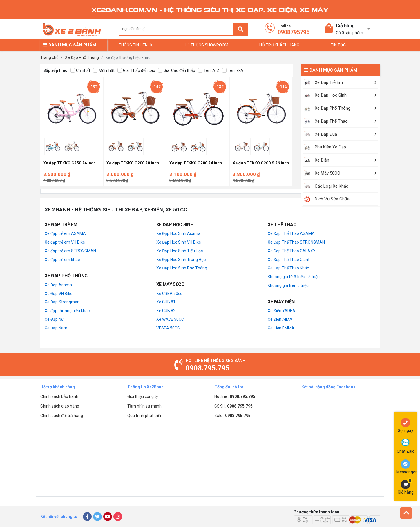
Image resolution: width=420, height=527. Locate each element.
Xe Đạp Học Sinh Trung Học (181, 260)
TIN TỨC (338, 45)
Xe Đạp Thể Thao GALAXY (292, 251)
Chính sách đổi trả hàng (62, 416)
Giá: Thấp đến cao (136, 71)
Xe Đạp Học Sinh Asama (178, 233)
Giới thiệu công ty (143, 396)
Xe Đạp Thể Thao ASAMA (291, 233)
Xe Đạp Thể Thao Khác (288, 268)
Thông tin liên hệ (136, 45)
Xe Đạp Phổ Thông (82, 57)
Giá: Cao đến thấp (177, 71)
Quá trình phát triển (145, 416)
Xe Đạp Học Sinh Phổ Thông (182, 268)
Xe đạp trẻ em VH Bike (65, 242)
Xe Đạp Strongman (62, 302)
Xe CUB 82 (166, 311)
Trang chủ (49, 57)
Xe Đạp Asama (58, 285)
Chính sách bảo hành (59, 396)
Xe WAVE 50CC (170, 319)
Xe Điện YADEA (281, 311)
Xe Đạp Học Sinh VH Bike (179, 242)
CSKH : (233, 406)
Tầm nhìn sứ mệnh (144, 406)
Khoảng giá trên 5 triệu (288, 285)
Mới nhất (104, 71)
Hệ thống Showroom (207, 45)
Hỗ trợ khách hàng (279, 45)
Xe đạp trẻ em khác (62, 260)
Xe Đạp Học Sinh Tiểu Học (180, 251)
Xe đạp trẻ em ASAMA (65, 233)
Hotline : (235, 396)
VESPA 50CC (168, 328)
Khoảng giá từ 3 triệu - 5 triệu (294, 277)
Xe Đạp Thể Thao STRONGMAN (296, 242)
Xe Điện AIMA (280, 319)
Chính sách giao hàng (60, 406)
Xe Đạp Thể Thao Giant (289, 260)
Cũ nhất (80, 71)
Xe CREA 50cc (169, 294)
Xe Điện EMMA (281, 328)
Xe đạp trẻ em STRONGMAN (70, 251)
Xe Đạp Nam (56, 328)
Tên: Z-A (233, 71)
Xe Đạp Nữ (54, 319)
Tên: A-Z (209, 71)
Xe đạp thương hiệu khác (67, 311)
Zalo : (232, 416)
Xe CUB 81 (166, 302)
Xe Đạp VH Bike (59, 294)
